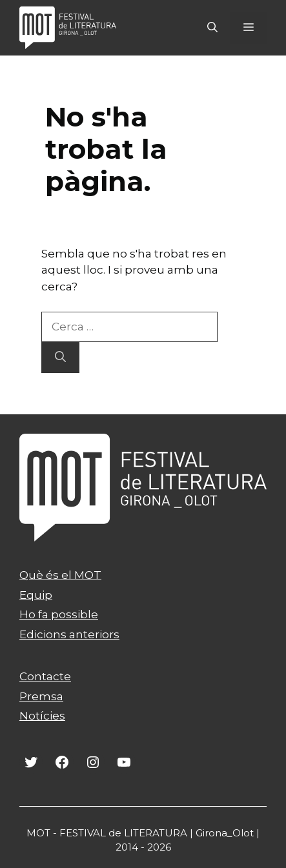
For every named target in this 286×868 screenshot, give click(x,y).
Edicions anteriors (69, 634)
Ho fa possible (59, 614)
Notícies (42, 716)
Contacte (45, 676)
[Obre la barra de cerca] (212, 28)
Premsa (41, 696)
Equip (36, 595)
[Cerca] (60, 358)
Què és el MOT (60, 575)
